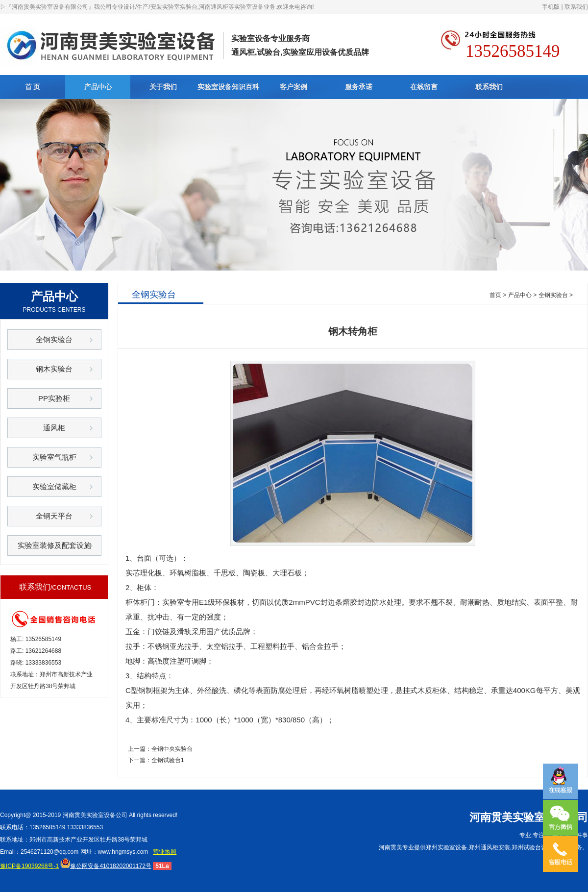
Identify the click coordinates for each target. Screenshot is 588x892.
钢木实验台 (54, 369)
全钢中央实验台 (172, 749)
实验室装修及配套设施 (54, 545)
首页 (495, 295)
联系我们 (576, 7)
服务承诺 (359, 87)
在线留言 (424, 87)
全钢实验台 (54, 339)
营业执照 (165, 852)
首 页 (33, 87)
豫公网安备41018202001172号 (106, 866)
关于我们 (163, 87)
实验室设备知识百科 (228, 87)
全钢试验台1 (168, 760)
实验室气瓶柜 (54, 457)
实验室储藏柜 (54, 486)
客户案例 (294, 87)
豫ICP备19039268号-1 (29, 866)
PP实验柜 (54, 398)
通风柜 (54, 428)
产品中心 (98, 87)
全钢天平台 (54, 516)
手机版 (551, 7)
